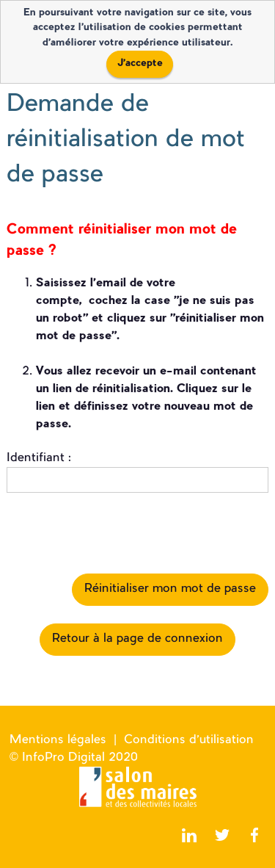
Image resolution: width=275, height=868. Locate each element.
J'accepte (140, 64)
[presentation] (118, 533)
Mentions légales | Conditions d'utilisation (132, 740)
